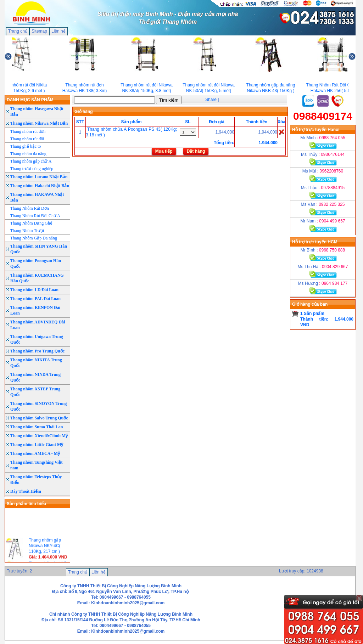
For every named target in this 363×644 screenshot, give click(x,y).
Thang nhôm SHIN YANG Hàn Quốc (39, 249)
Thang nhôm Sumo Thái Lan (37, 427)
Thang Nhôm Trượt (27, 231)
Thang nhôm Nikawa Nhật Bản (39, 123)
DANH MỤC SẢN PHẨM (30, 100)
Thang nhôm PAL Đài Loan (35, 299)
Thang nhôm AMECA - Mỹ (35, 453)
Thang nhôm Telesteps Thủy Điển (36, 480)
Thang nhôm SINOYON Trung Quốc (38, 406)
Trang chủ (18, 31)
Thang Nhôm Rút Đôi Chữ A (35, 216)
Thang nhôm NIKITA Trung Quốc (36, 363)
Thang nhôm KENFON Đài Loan (35, 310)
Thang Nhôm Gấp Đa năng (34, 238)
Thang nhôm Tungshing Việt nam (36, 465)
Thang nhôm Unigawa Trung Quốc (37, 339)
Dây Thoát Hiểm (26, 491)
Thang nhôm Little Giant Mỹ (37, 445)
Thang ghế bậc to (26, 146)
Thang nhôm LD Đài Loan (34, 290)
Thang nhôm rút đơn (28, 131)
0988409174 (323, 116)
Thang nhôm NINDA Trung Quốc (35, 377)
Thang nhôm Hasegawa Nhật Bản (37, 112)
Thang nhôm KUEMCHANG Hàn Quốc (37, 278)
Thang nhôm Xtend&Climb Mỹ (39, 436)
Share (211, 100)
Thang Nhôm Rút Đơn (30, 208)
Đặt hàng (196, 151)
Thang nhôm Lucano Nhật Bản (39, 177)
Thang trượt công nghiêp (32, 169)
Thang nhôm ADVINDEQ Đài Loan (38, 325)
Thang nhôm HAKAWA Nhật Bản (37, 197)
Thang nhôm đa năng (28, 154)
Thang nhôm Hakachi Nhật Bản (40, 186)
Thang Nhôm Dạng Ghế (31, 223)
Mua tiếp (164, 151)
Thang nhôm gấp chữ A (31, 161)
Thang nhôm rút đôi (27, 139)
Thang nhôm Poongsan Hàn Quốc (36, 264)
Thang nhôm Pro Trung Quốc (37, 351)
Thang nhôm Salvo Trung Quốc (39, 418)
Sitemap (39, 31)
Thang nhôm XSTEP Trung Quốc (35, 392)
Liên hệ (58, 31)
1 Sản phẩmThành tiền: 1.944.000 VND (327, 319)
